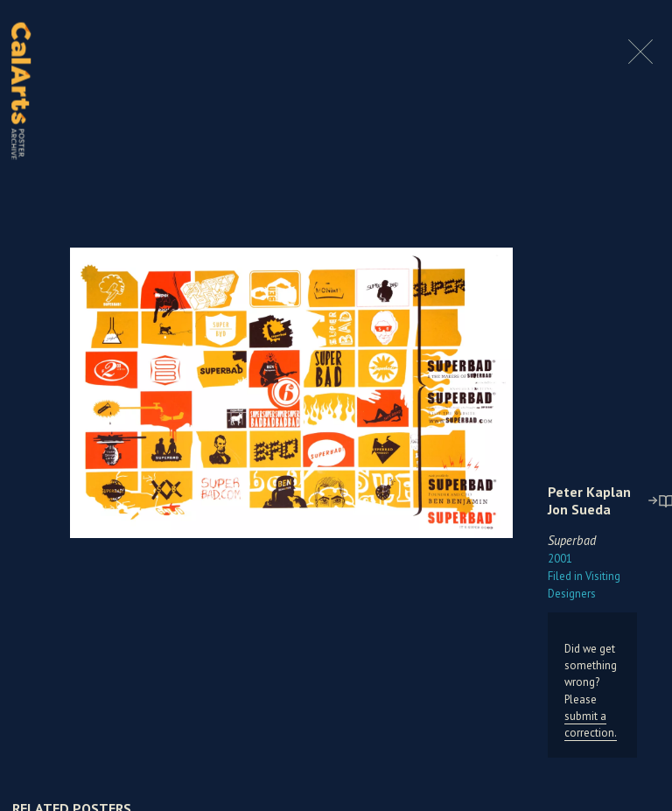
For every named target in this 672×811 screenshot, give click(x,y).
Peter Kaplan (589, 492)
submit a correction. (591, 724)
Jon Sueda (579, 509)
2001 (560, 559)
